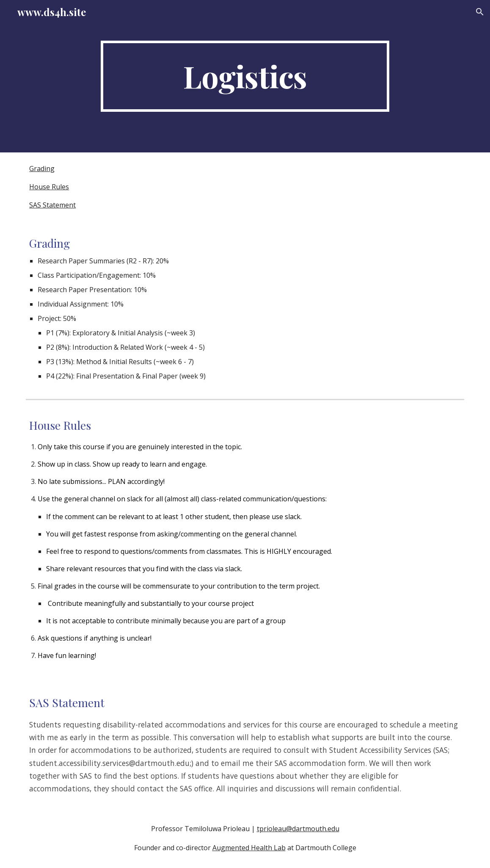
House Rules (49, 187)
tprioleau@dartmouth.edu (298, 829)
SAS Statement (52, 205)
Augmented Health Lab (249, 848)
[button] (480, 12)
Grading (42, 169)
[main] (245, 76)
